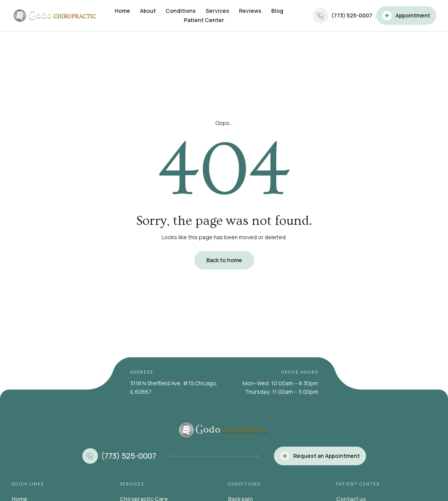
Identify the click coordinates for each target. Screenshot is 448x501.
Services (217, 11)
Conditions (181, 11)
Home (122, 11)
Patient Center (204, 20)
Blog (277, 11)
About (148, 11)
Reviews (250, 11)
